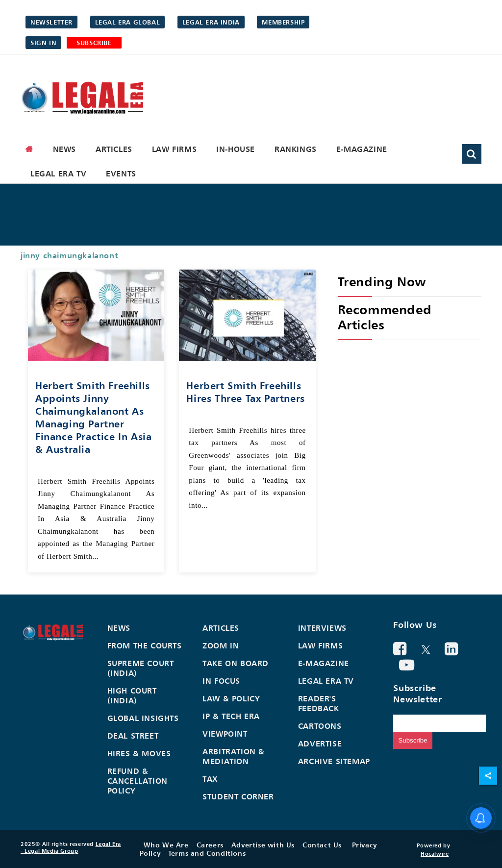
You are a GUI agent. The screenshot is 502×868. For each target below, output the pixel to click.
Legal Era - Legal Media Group (71, 847)
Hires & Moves (139, 753)
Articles (114, 149)
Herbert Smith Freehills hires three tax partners (245, 392)
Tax (210, 779)
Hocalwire (435, 854)
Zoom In (221, 645)
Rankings (296, 149)
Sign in (43, 43)
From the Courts (145, 645)
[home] (29, 149)
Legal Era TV (58, 174)
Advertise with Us (263, 845)
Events (121, 174)
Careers (210, 845)
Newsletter (51, 22)
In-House (236, 149)
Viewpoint (225, 734)
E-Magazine (362, 149)
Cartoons (320, 726)
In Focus (221, 681)
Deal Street (133, 736)
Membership (283, 22)
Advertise (320, 744)
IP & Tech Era (231, 716)
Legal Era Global (128, 22)
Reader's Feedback (319, 703)
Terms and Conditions (207, 853)
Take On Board (236, 663)
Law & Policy (231, 698)
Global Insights (143, 718)
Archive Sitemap (334, 761)
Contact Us (322, 845)
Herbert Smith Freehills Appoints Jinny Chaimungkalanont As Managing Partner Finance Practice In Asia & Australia (93, 417)
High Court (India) (132, 695)
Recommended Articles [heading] (385, 317)
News (64, 149)
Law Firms (174, 149)
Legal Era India (211, 22)
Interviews (322, 628)
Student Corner (238, 796)
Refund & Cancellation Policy (138, 781)
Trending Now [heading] (382, 282)
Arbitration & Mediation (234, 756)
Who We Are (166, 845)
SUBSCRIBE (94, 43)
